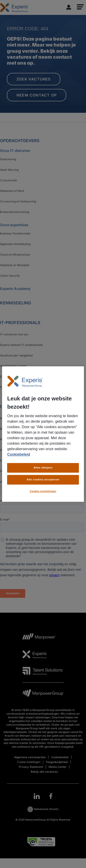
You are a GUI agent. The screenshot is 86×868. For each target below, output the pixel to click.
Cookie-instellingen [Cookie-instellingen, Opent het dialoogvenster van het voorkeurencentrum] (43, 491)
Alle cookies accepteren (43, 479)
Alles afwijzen (43, 468)
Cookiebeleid (19, 455)
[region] (43, 434)
